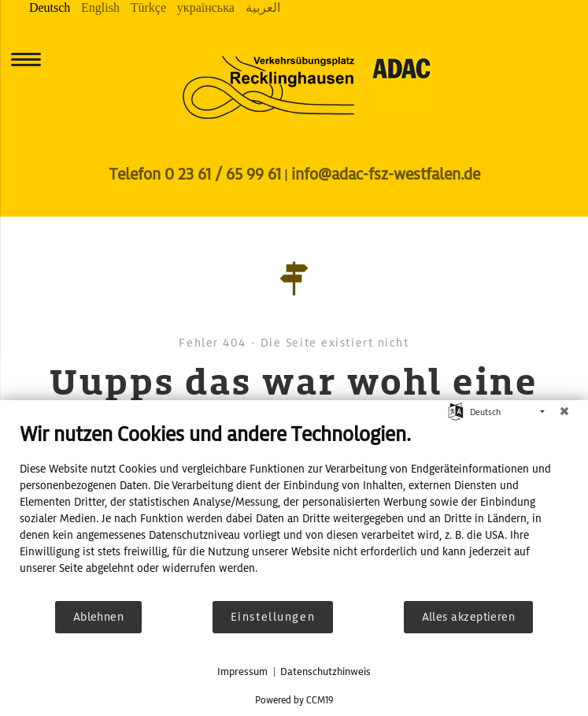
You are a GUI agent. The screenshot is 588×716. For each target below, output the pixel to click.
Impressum (242, 671)
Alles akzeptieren (469, 617)
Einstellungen (273, 617)
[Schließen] (564, 412)
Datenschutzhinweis (325, 671)
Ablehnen (99, 617)
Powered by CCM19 (294, 700)
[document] (294, 510)
